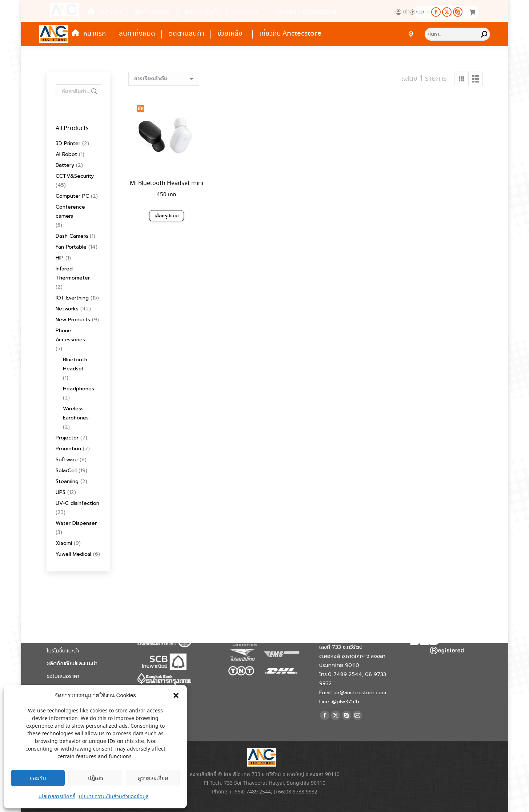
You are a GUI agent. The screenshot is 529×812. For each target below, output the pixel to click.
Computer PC (72, 196)
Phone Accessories (70, 335)
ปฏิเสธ (95, 778)
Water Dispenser (76, 523)
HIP (60, 258)
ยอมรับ (38, 778)
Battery (65, 165)
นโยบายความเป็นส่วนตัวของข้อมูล (114, 797)
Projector (67, 438)
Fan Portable (71, 247)
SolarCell (66, 471)
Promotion (68, 449)
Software (67, 460)
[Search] (457, 34)
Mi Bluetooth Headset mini (167, 183)
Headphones (79, 389)
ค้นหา (93, 91)
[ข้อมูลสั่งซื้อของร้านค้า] (164, 79)
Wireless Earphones (76, 413)
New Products (73, 320)
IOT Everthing (72, 298)
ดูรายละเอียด (153, 778)
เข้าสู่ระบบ (410, 12)
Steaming (67, 481)
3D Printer (68, 143)
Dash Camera (72, 236)
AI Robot (66, 154)
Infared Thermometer (73, 273)
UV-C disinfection (77, 503)
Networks (67, 309)
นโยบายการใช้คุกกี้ (57, 797)
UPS (61, 492)
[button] (176, 695)
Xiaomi (64, 543)
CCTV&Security (75, 176)
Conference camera (70, 212)
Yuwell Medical (73, 554)
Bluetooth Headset (75, 364)
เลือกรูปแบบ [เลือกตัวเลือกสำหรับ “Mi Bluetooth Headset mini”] (167, 216)
